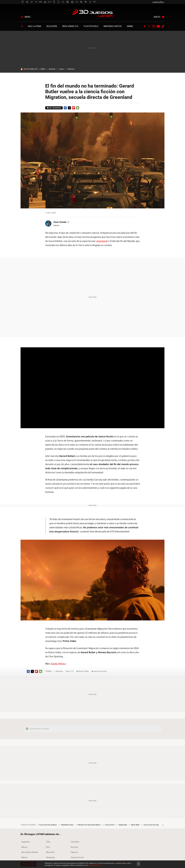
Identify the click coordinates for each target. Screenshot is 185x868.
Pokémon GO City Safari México (89, 825)
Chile (48, 842)
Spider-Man (123, 825)
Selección (52, 26)
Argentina (25, 842)
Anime (130, 26)
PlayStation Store (67, 825)
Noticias (59, 671)
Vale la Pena (34, 26)
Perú (48, 847)
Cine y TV (70, 671)
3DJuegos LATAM (92, 13)
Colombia (75, 842)
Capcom (74, 852)
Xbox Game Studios (30, 852)
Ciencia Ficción (100, 671)
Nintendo (52, 69)
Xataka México (58, 664)
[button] (61, 222)
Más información (95, 865)
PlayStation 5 (91, 26)
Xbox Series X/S (70, 26)
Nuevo (157, 17)
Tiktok (163, 26)
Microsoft (50, 852)
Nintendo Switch (113, 26)
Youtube (158, 26)
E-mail (78, 108)
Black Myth (135, 825)
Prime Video (84, 671)
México (24, 847)
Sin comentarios (55, 108)
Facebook (144, 26)
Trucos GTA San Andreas (48, 825)
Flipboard (73, 108)
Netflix (43, 69)
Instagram (154, 26)
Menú (27, 17)
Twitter (149, 26)
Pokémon (71, 69)
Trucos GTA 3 (110, 825)
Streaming (50, 857)
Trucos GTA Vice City (151, 825)
